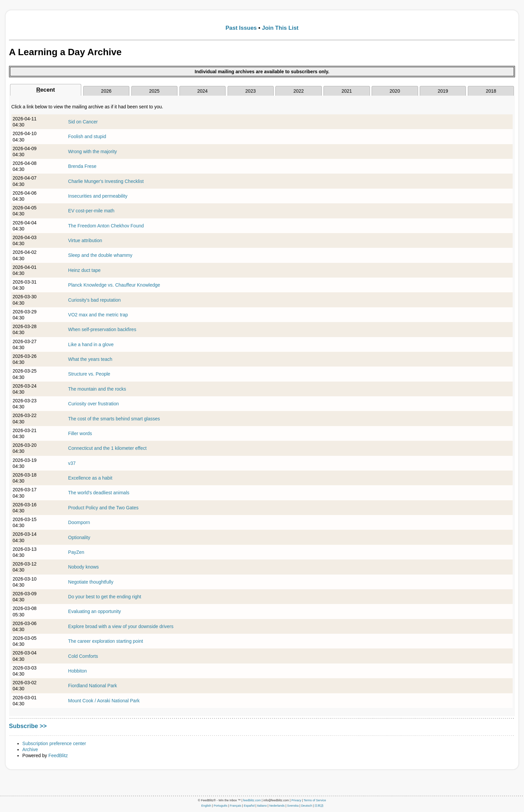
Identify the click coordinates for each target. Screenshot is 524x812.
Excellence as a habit (90, 478)
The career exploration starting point (106, 641)
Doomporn (79, 522)
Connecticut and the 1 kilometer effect (107, 448)
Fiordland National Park (93, 686)
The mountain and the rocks (97, 389)
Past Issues (241, 28)
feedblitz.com (252, 800)
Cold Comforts (83, 656)
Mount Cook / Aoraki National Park (104, 701)
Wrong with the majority (93, 151)
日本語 (319, 806)
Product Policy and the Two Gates (103, 508)
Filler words (80, 433)
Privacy (296, 800)
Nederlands (277, 806)
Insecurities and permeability (98, 196)
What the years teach (90, 359)
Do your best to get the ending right (105, 597)
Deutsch (307, 806)
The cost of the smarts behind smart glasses (114, 419)
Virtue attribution (85, 240)
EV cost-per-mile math (91, 211)
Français (236, 806)
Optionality (79, 537)
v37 (72, 463)
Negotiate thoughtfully (91, 582)
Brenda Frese (82, 166)
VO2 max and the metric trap (98, 315)
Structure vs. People (89, 374)
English (206, 806)
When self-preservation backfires (102, 329)
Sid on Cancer (83, 122)
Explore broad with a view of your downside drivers (121, 626)
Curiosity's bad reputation (95, 300)
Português (220, 806)
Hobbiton (78, 671)
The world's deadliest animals (99, 493)
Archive (30, 749)
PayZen (76, 552)
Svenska (293, 806)
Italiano (262, 806)
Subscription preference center (54, 743)
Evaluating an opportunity (95, 611)
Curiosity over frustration (94, 404)
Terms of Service (315, 800)
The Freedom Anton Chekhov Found (106, 226)
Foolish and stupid (87, 136)
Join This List (280, 28)
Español (249, 806)
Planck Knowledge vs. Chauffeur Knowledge (114, 285)
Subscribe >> (28, 726)
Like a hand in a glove (91, 344)
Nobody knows (84, 567)
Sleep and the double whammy (100, 255)
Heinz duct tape (84, 270)
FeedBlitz (58, 755)
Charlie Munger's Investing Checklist (106, 181)
